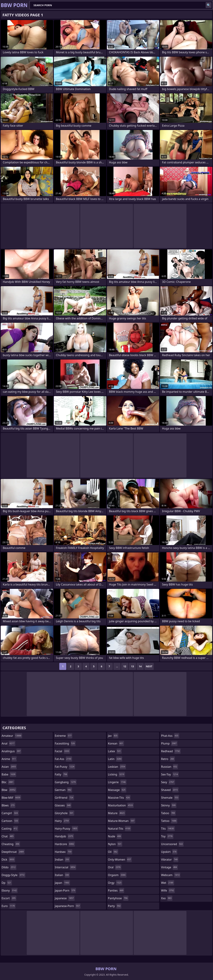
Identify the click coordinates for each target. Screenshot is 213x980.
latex (115, 751)
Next (149, 666)
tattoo (169, 821)
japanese (65, 898)
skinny (169, 805)
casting (10, 829)
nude (115, 836)
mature (117, 813)
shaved (170, 790)
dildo (9, 867)
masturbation (121, 805)
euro (9, 906)
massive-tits (119, 798)
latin (115, 759)
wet (168, 883)
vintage (169, 867)
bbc (8, 782)
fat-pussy (65, 767)
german (63, 790)
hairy (62, 821)
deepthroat (13, 852)
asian (9, 767)
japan (62, 883)
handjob (64, 836)
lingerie (117, 782)
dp (7, 883)
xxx (167, 898)
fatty (61, 774)
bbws (8, 805)
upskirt (169, 852)
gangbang (66, 782)
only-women (120, 860)
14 (140, 666)
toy (167, 836)
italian (62, 875)
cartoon (10, 821)
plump (169, 743)
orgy (115, 883)
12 (125, 666)
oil (113, 852)
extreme (63, 736)
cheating (11, 844)
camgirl (10, 813)
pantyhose (118, 898)
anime (9, 759)
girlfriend (64, 798)
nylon (115, 844)
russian (170, 767)
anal (8, 743)
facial (62, 751)
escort (9, 898)
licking (117, 774)
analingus (11, 751)
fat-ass (63, 759)
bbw (9, 790)
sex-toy (170, 774)
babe (9, 774)
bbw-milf (11, 798)
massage (117, 790)
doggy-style (13, 875)
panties (116, 890)
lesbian (117, 767)
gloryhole (64, 813)
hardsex (63, 852)
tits (168, 829)
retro (168, 759)
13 (132, 666)
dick (8, 860)
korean (116, 743)
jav (113, 736)
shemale (170, 798)
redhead (171, 751)
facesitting (65, 743)
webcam (171, 875)
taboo (169, 813)
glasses (63, 805)
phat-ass (170, 736)
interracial (65, 867)
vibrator (170, 860)
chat (8, 836)
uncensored (172, 844)
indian (62, 860)
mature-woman (122, 821)
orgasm (117, 875)
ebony (10, 890)
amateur (12, 736)
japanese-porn (68, 906)
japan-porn (65, 890)
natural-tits (120, 829)
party (115, 906)
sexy (168, 782)
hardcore (65, 844)
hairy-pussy (66, 829)
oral (115, 867)
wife (168, 890)
